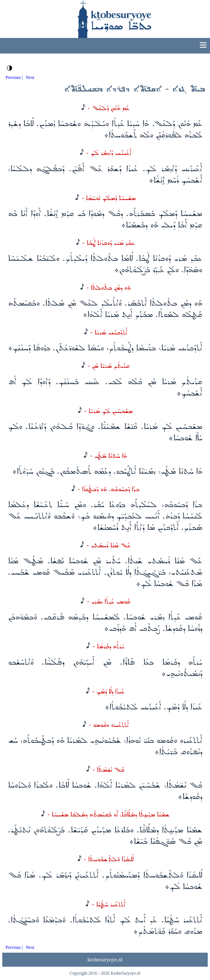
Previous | (14, 77)
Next (30, 77)
